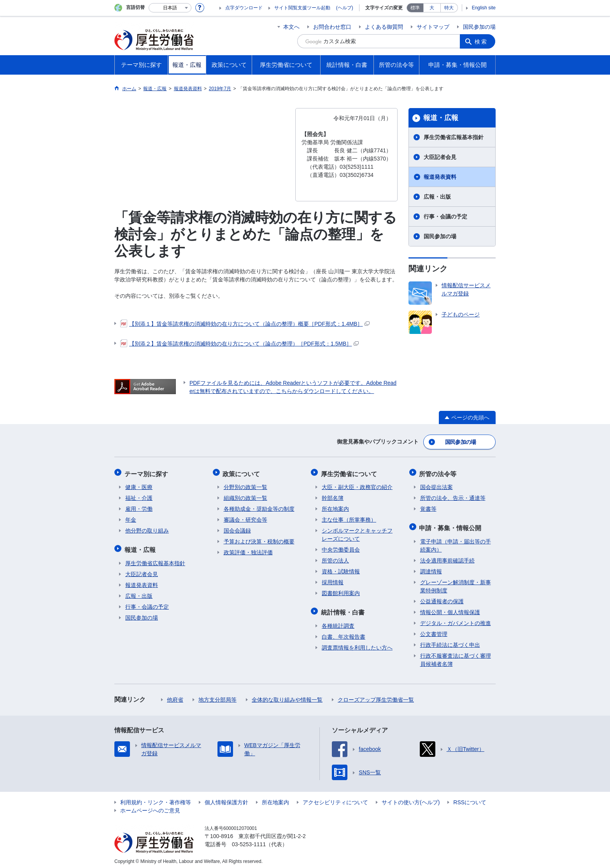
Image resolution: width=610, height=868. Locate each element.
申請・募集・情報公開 (451, 525)
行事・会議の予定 (445, 217)
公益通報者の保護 (442, 598)
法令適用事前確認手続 (447, 557)
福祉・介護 (139, 496)
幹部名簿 (333, 496)
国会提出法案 (436, 485)
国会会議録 (237, 529)
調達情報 (431, 568)
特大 (449, 8)
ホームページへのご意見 (150, 807)
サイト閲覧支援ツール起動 (302, 8)
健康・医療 (139, 485)
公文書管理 (434, 630)
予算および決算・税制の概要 (259, 540)
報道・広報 (441, 118)
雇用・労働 (139, 507)
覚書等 (428, 507)
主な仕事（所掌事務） (349, 518)
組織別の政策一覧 (245, 496)
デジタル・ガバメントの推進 (456, 620)
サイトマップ (433, 27)
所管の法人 (335, 559)
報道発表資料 (440, 177)
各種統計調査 (338, 622)
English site (484, 8)
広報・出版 (437, 197)
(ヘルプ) (345, 8)
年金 (131, 518)
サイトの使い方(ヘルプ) (411, 799)
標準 (415, 8)
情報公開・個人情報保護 (450, 609)
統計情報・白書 (344, 609)
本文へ (291, 27)
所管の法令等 (439, 472)
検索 (482, 41)
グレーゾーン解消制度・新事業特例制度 (456, 583)
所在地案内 (335, 507)
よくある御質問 (384, 27)
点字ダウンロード (244, 8)
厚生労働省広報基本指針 (454, 137)
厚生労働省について (350, 472)
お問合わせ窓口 (332, 27)
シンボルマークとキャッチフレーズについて (357, 533)
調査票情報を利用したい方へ (357, 644)
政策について (242, 472)
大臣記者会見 (440, 157)
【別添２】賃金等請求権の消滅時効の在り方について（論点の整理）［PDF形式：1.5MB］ (239, 344)
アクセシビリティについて (335, 799)
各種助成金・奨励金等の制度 (259, 507)
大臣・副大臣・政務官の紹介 (357, 485)
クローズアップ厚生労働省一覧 (376, 696)
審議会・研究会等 (245, 518)
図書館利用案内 (341, 591)
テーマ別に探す (147, 472)
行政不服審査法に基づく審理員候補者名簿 (456, 656)
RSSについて (470, 799)
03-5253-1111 (249, 841)
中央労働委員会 (341, 548)
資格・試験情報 (341, 569)
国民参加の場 (479, 27)
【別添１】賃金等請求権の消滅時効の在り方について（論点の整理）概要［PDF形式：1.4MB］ (245, 324)
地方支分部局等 (217, 696)
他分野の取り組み (147, 529)
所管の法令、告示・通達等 (453, 496)
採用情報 (333, 580)
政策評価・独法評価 (248, 550)
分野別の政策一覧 (245, 485)
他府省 (175, 696)
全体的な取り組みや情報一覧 (287, 696)
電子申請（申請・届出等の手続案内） (456, 542)
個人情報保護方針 (226, 799)
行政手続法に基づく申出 (450, 641)
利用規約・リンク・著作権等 (156, 799)
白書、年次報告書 (344, 633)
